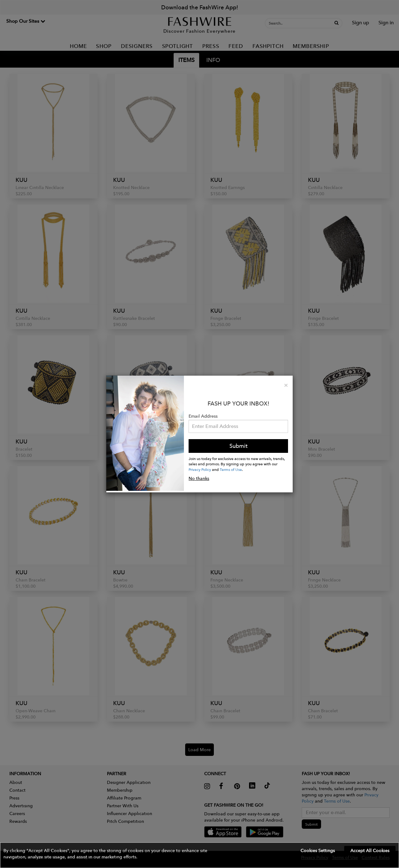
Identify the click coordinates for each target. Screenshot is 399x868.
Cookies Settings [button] (318, 851)
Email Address (203, 416)
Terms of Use (231, 469)
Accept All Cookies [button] (370, 851)
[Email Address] (238, 426)
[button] (199, 855)
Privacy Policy (200, 469)
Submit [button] (238, 446)
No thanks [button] (199, 478)
